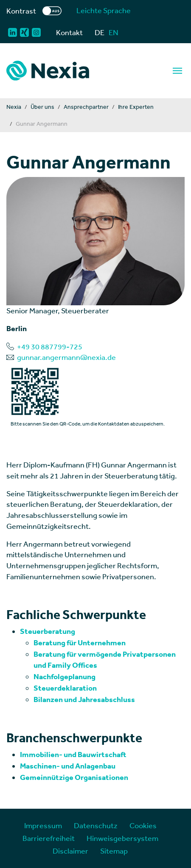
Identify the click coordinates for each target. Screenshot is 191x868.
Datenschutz (96, 825)
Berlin (17, 329)
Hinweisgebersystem (122, 838)
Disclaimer (70, 851)
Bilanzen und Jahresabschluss (84, 699)
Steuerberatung (48, 631)
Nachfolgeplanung (65, 677)
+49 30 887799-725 (50, 347)
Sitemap (114, 851)
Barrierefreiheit (49, 838)
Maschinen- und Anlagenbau (68, 766)
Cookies (143, 825)
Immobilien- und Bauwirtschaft (73, 755)
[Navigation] (177, 71)
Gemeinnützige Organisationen (74, 777)
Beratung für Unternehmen (80, 643)
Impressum (43, 825)
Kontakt (69, 32)
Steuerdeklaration (65, 688)
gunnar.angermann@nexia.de (66, 357)
